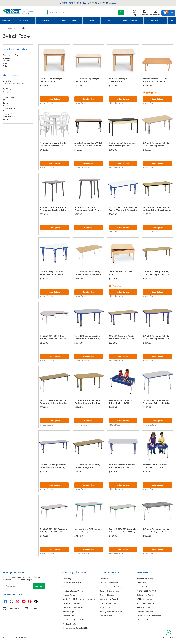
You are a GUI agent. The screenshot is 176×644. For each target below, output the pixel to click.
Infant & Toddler (69, 21)
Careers (66, 587)
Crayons (7, 58)
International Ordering (110, 599)
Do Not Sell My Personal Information (79, 599)
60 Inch (6, 106)
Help (135, 13)
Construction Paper (12, 55)
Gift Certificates (107, 595)
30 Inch (6, 100)
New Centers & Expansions (149, 616)
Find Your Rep (106, 616)
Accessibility (68, 616)
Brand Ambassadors (146, 603)
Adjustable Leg (9, 108)
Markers (6, 61)
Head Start (142, 587)
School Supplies (130, 21)
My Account (105, 607)
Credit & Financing (108, 603)
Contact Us (105, 579)
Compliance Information (73, 607)
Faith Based (142, 583)
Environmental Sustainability (75, 628)
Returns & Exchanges (109, 591)
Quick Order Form (145, 595)
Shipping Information (109, 583)
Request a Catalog (145, 579)
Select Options (54, 99)
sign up (39, 586)
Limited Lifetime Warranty (74, 591)
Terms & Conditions (71, 603)
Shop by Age (155, 21)
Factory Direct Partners (13, 84)
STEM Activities (144, 607)
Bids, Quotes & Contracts (111, 612)
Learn (91, 21)
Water (6, 119)
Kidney (6, 92)
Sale (171, 21)
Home (9, 28)
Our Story (67, 579)
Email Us (34, 609)
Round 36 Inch (9, 117)
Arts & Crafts (23, 21)
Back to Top (168, 634)
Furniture (45, 21)
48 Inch (6, 103)
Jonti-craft (7, 114)
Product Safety (69, 624)
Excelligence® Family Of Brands (77, 620)
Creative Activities (145, 612)
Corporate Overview (71, 583)
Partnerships (68, 612)
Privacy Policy (69, 595)
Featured (6, 21)
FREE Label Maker (145, 620)
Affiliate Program (145, 599)
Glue (5, 63)
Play (109, 21)
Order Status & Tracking (111, 587)
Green (5, 111)
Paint (5, 66)
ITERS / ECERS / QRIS (146, 591)
